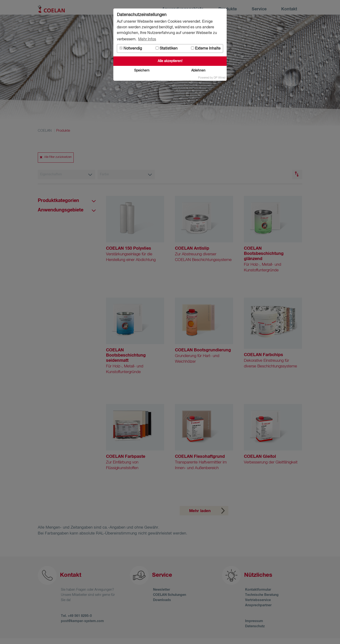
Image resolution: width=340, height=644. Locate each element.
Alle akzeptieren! (170, 61)
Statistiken (167, 48)
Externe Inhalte (206, 48)
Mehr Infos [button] (147, 39)
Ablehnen (198, 71)
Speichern (142, 71)
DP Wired (220, 78)
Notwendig (131, 48)
